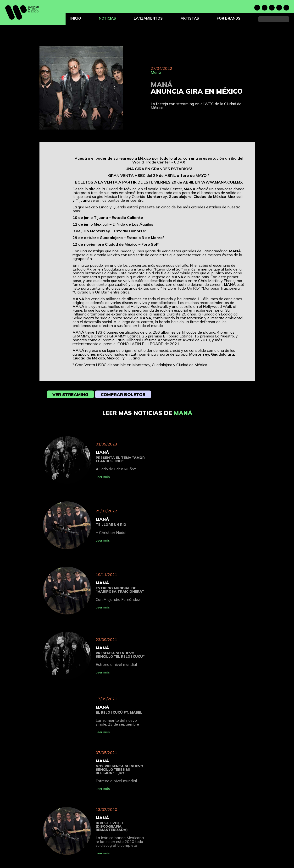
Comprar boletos (123, 394)
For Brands (229, 18)
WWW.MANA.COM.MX (222, 182)
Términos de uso (181, 855)
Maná (156, 72)
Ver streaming (70, 394)
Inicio (76, 18)
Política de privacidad (185, 850)
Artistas (190, 18)
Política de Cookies (183, 861)
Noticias (107, 18)
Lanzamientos (148, 18)
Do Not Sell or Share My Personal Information (201, 866)
